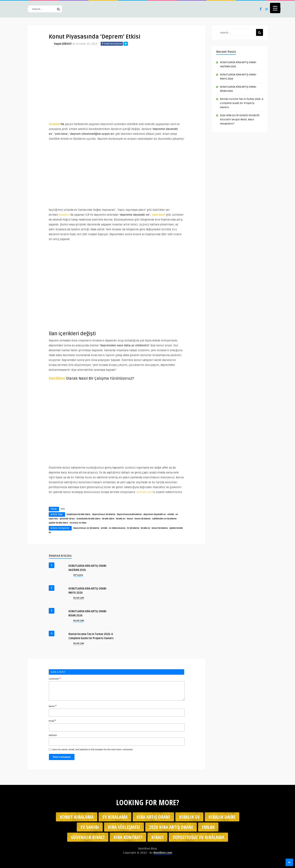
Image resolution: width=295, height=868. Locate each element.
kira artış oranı (153, 817)
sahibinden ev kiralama (164, 519)
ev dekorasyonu (117, 528)
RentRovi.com (163, 853)
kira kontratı (128, 837)
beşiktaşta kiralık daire (79, 514)
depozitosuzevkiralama (129, 514)
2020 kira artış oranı (171, 827)
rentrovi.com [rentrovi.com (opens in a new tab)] (144, 492)
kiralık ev (121, 519)
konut (130, 519)
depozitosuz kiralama (104, 514)
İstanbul (64, 215)
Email (52, 721)
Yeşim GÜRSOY (63, 44)
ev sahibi (90, 827)
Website (53, 735)
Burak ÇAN (79, 598)
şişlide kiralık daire (58, 523)
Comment (55, 679)
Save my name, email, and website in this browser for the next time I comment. (93, 750)
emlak (171, 514)
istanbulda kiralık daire (89, 519)
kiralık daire (108, 519)
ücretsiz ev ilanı (78, 523)
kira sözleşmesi (124, 827)
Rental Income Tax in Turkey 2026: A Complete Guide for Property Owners (242, 103)
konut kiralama (143, 519)
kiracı (157, 837)
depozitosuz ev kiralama (86, 528)
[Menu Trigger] (275, 8)
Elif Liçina (78, 575)
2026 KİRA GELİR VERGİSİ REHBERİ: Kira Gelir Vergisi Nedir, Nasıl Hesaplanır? (240, 120)
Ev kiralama (133, 528)
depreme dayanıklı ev (155, 514)
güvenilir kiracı (67, 519)
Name (53, 706)
